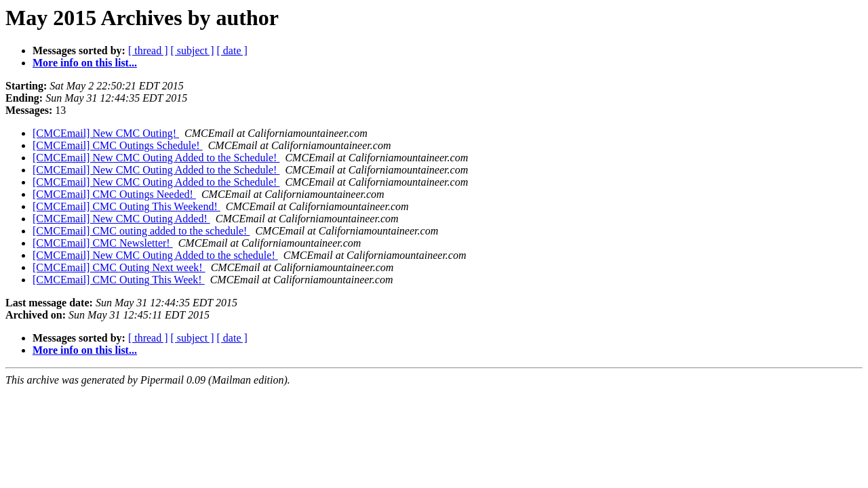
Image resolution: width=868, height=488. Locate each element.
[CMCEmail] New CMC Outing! (106, 133)
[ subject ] (193, 50)
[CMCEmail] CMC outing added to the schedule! (141, 231)
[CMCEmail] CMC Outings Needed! (114, 194)
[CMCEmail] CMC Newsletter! (103, 243)
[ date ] (232, 50)
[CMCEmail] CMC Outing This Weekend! (126, 206)
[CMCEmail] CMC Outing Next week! (119, 267)
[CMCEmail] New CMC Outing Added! (121, 219)
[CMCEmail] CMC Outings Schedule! (118, 145)
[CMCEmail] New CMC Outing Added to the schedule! (155, 255)
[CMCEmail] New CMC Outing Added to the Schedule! (156, 158)
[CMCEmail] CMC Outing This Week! (119, 280)
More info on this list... (85, 63)
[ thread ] (148, 50)
